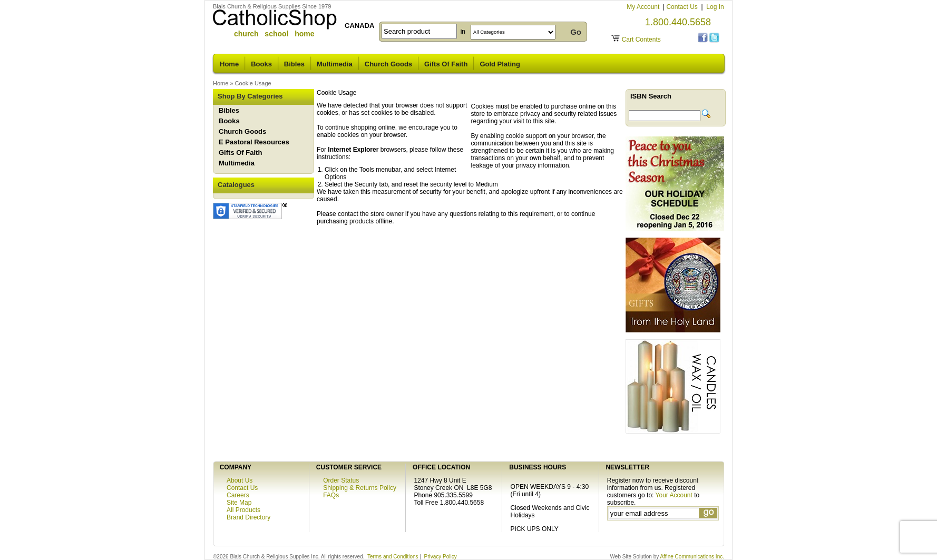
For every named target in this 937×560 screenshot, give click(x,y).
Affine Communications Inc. (692, 557)
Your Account (674, 495)
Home (229, 64)
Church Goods (388, 64)
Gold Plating (500, 64)
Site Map (239, 503)
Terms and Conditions (393, 557)
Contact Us (683, 7)
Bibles (294, 64)
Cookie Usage (253, 83)
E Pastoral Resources (254, 142)
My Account (644, 7)
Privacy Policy (441, 557)
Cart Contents (641, 40)
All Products (243, 510)
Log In (715, 7)
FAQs (331, 495)
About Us (240, 480)
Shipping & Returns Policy (360, 488)
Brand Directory (248, 517)
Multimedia (335, 64)
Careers (238, 495)
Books (261, 64)
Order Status (341, 480)
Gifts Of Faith (446, 64)
